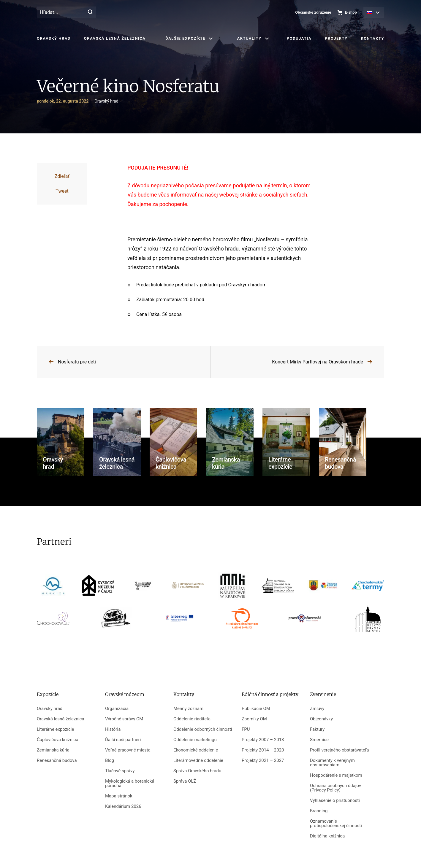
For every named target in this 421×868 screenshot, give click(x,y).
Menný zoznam (188, 709)
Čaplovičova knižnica (58, 740)
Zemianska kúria (53, 750)
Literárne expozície (55, 729)
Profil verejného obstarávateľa (340, 750)
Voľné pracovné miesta (128, 750)
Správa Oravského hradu (197, 771)
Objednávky (321, 719)
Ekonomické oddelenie (196, 750)
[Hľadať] (90, 12)
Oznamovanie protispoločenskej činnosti (336, 824)
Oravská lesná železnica (115, 38)
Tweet (62, 191)
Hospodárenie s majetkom (336, 775)
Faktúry (317, 729)
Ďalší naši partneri (123, 740)
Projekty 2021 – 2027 (263, 761)
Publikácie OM (256, 709)
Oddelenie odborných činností (203, 729)
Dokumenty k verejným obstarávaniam (332, 763)
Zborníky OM (254, 719)
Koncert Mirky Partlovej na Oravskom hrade (318, 362)
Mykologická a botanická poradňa (130, 784)
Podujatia (299, 38)
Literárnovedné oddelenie (198, 761)
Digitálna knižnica (327, 836)
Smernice (319, 740)
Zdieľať (62, 176)
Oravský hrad (54, 38)
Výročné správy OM (124, 719)
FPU (246, 729)
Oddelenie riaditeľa (192, 719)
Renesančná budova (57, 761)
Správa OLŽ (185, 781)
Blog (110, 761)
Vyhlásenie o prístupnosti (335, 801)
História (113, 729)
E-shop (351, 12)
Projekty (336, 38)
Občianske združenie (313, 12)
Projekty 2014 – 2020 (263, 750)
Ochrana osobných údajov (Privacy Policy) (335, 788)
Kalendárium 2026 (123, 806)
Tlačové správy (120, 771)
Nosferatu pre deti (77, 362)
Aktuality (249, 38)
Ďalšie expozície (185, 38)
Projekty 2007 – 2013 (263, 740)
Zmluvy (317, 709)
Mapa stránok (119, 796)
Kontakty (373, 38)
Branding (319, 811)
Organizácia (117, 709)
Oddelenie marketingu (195, 740)
